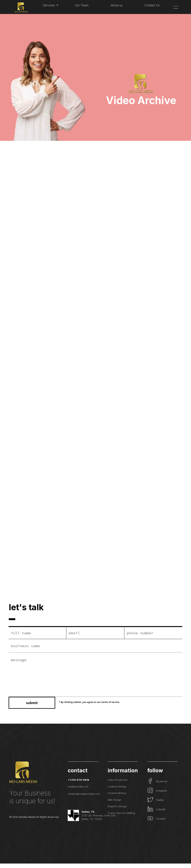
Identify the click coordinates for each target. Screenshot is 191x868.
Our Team (82, 5)
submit (32, 703)
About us (116, 5)
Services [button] (49, 5)
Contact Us (152, 5)
